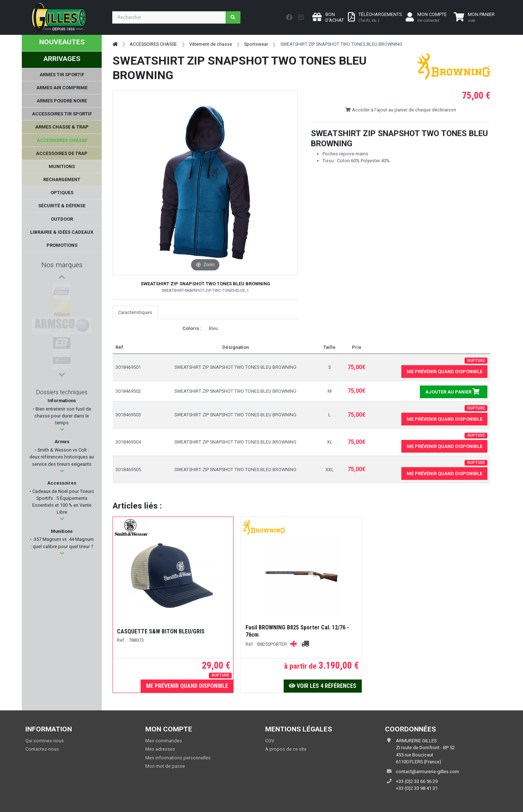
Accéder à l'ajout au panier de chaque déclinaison (401, 110)
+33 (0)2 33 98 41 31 (417, 788)
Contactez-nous (42, 749)
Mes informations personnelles (178, 758)
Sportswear (256, 44)
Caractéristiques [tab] (135, 312)
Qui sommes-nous (45, 741)
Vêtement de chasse (211, 44)
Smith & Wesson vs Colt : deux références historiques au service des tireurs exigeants (62, 459)
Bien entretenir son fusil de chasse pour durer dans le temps (63, 418)
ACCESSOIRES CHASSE (153, 44)
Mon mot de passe (165, 766)
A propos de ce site (286, 749)
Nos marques (62, 265)
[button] (62, 431)
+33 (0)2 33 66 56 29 (417, 781)
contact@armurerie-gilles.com (427, 772)
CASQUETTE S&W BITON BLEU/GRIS (161, 631)
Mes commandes (164, 741)
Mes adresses (160, 749)
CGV (270, 741)
